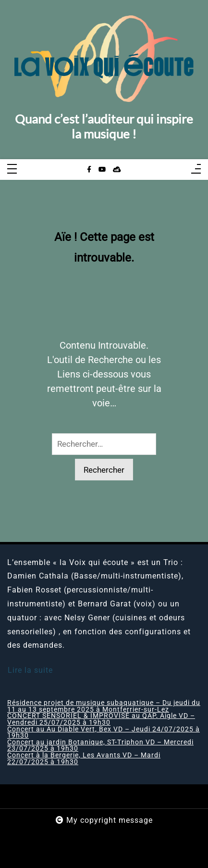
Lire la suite (30, 670)
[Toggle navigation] (12, 170)
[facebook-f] (89, 170)
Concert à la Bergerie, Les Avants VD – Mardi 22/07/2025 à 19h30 (84, 759)
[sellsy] (117, 170)
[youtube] (102, 170)
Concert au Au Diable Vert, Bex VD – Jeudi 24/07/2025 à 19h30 (104, 733)
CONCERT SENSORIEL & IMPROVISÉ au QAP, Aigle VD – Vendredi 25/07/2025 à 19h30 (101, 719)
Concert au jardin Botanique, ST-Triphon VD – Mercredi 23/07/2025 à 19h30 (100, 746)
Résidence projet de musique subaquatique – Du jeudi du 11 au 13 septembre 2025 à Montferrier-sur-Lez (104, 706)
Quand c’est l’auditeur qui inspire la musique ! (104, 126)
